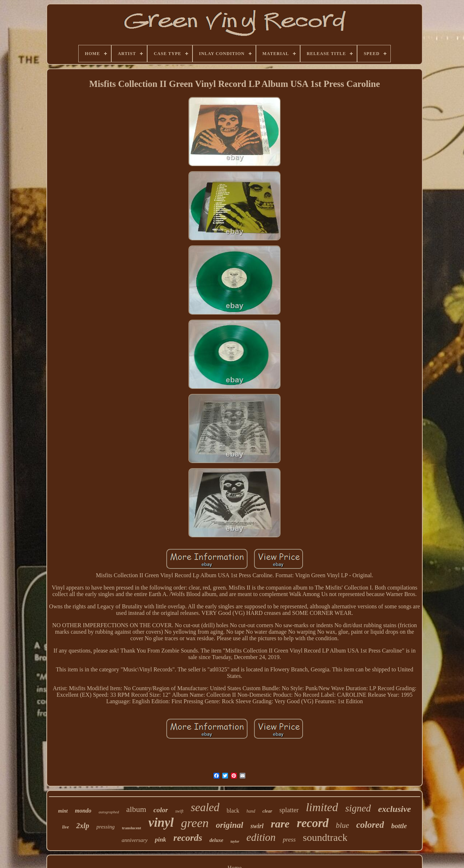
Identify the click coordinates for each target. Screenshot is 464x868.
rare (280, 824)
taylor (235, 841)
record (313, 823)
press (289, 840)
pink (160, 840)
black (233, 811)
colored (370, 825)
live (66, 827)
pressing (105, 827)
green (195, 823)
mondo (83, 811)
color (161, 810)
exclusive (395, 809)
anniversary (135, 840)
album (136, 809)
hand (251, 811)
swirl (257, 826)
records (188, 838)
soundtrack (325, 837)
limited (322, 807)
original (230, 825)
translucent (131, 828)
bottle (399, 826)
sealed (205, 807)
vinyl (161, 823)
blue (343, 825)
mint (63, 811)
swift (179, 811)
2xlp (83, 826)
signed (358, 808)
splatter (289, 810)
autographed (109, 812)
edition (261, 837)
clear (267, 811)
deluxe (216, 840)
